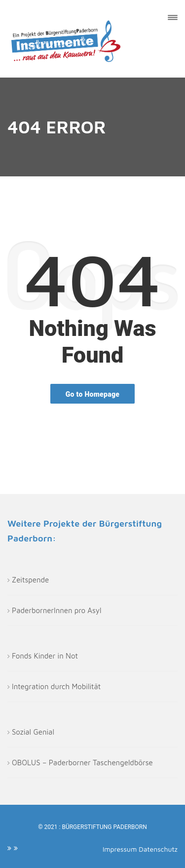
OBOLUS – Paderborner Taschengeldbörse (82, 763)
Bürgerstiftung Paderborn (104, 827)
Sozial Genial (33, 732)
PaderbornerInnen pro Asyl (56, 610)
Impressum (121, 849)
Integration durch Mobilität (56, 686)
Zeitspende (30, 580)
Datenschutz (158, 849)
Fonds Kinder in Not (45, 656)
